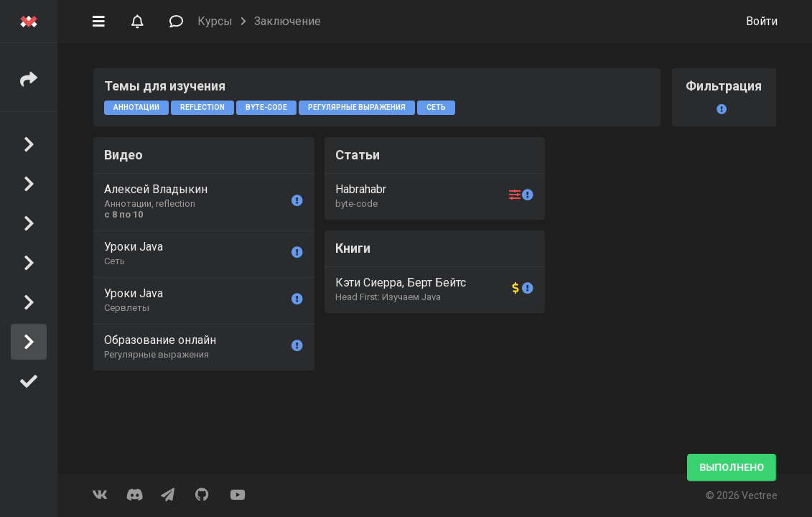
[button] (98, 20)
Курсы (215, 21)
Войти (762, 21)
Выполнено (732, 467)
